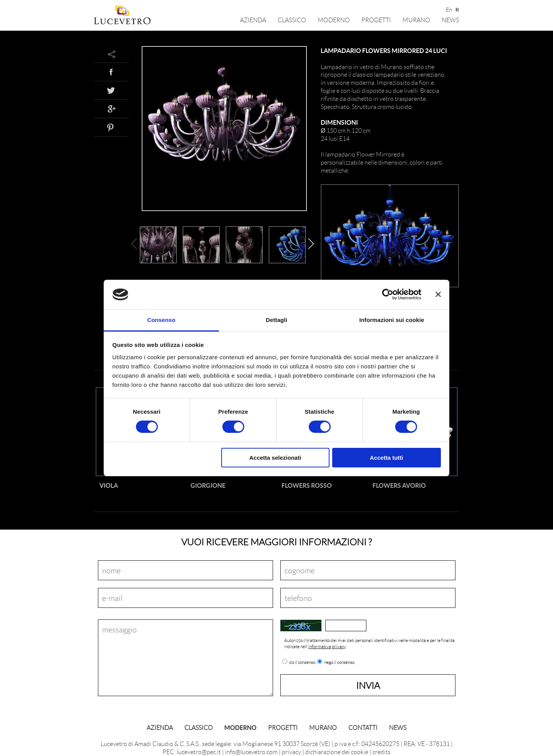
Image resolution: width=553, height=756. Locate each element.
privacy (291, 752)
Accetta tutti (387, 458)
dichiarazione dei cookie (337, 752)
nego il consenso (339, 662)
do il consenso (302, 662)
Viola (109, 485)
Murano (416, 20)
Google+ (111, 109)
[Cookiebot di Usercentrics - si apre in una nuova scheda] (388, 294)
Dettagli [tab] (276, 320)
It (457, 9)
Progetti (376, 20)
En (448, 9)
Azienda (253, 20)
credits (382, 752)
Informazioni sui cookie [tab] (392, 320)
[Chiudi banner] (438, 294)
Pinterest (111, 127)
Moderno (334, 20)
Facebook (111, 72)
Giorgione (208, 485)
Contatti (363, 727)
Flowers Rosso (307, 485)
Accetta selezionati (275, 458)
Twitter (111, 90)
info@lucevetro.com (251, 752)
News (450, 20)
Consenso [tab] (161, 320)
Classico (292, 20)
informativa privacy (327, 646)
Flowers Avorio (399, 485)
